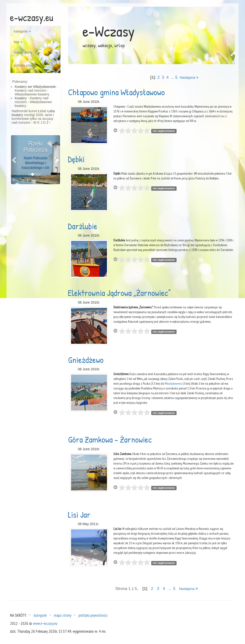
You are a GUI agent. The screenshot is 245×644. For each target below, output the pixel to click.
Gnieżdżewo (86, 360)
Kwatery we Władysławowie (35, 87)
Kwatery (21, 98)
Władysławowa (173, 383)
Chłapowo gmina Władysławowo (116, 92)
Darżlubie (83, 226)
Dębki (76, 159)
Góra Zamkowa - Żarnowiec (110, 439)
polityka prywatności (29, 65)
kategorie (22, 31)
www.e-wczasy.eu (45, 623)
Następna (189, 77)
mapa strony (23, 52)
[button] (15, 160)
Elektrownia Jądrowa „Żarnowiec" (119, 293)
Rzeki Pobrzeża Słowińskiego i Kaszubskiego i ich (35, 163)
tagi (18, 42)
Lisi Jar (79, 514)
